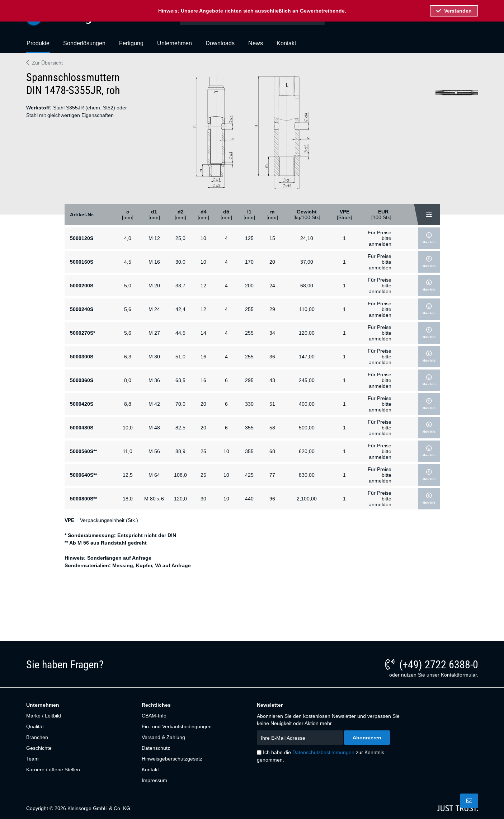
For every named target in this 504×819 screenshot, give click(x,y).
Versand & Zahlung (163, 737)
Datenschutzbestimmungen (323, 752)
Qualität (35, 726)
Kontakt (150, 769)
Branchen (37, 737)
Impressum (154, 780)
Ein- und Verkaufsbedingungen (177, 726)
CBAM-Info (154, 716)
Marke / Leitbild (44, 716)
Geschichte (39, 748)
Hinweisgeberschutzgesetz (172, 759)
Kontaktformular (459, 675)
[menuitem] (38, 46)
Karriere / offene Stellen (53, 769)
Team (32, 759)
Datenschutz (156, 748)
